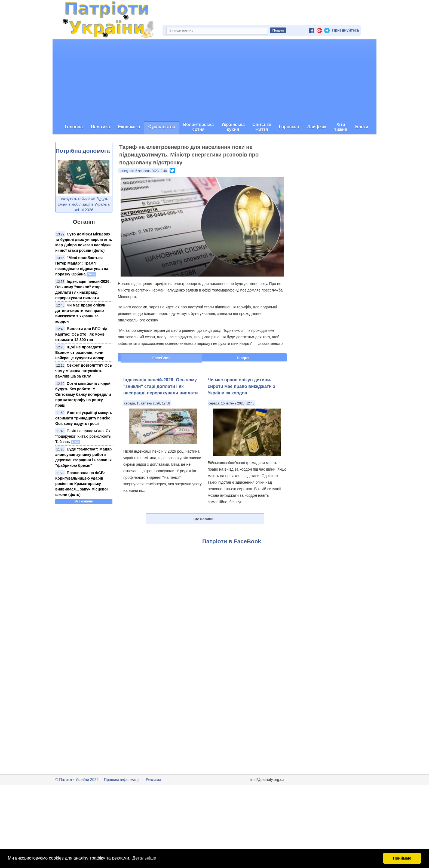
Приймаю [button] (402, 858)
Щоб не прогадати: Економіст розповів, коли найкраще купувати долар (80, 352)
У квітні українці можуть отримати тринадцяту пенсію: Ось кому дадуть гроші (84, 418)
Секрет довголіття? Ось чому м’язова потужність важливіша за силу (84, 371)
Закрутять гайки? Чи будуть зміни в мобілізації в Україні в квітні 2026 (84, 204)
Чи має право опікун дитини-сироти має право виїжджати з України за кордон (241, 386)
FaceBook (162, 358)
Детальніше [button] (144, 858)
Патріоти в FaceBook (232, 541)
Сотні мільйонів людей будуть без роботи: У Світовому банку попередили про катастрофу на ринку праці (83, 394)
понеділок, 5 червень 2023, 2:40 (143, 171)
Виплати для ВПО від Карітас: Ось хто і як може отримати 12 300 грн (81, 334)
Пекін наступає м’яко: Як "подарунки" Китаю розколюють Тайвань (83, 436)
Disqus (243, 358)
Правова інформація (122, 780)
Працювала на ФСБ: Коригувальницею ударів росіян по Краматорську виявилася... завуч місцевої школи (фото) (82, 484)
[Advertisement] (214, 80)
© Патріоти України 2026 (77, 780)
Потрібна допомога (83, 151)
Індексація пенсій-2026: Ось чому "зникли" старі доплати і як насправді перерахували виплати (161, 386)
